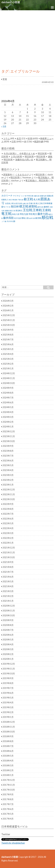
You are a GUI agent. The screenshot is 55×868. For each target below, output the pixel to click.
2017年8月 (8, 799)
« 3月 (4, 127)
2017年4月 (8, 819)
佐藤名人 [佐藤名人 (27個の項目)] (5, 200)
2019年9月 (8, 678)
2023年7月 (8, 456)
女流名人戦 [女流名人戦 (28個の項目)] (9, 203)
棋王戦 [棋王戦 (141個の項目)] (24, 206)
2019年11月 (9, 669)
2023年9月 (8, 446)
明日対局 (42, 154)
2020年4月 (8, 644)
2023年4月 (8, 470)
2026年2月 (8, 306)
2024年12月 (9, 373)
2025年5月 (8, 349)
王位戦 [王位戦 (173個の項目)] (28, 210)
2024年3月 (8, 417)
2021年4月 (8, 586)
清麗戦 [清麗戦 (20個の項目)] (7, 211)
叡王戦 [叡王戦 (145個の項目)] (28, 199)
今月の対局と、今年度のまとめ (19, 154)
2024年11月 (9, 378)
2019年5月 (8, 698)
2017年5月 (8, 814)
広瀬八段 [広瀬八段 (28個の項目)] (32, 203)
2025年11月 (9, 320)
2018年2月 (8, 770)
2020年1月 (8, 659)
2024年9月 (8, 388)
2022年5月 (8, 523)
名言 (19, 139)
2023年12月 (9, 431)
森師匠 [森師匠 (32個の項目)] (46, 207)
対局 (30, 139)
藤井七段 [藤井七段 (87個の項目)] (43, 214)
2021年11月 (9, 553)
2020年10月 (9, 616)
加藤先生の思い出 (24, 160)
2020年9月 (8, 620)
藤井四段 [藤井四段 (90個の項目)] (8, 218)
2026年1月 (8, 310)
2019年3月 (8, 707)
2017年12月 (9, 780)
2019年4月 (8, 703)
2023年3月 (8, 475)
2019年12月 (9, 664)
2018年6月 (8, 751)
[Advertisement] (28, 39)
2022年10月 (9, 499)
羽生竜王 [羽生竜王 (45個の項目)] (33, 214)
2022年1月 (8, 543)
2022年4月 (8, 528)
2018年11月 (9, 727)
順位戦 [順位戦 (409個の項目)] (47, 217)
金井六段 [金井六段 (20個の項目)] (32, 218)
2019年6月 (8, 693)
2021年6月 (8, 577)
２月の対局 (16, 157)
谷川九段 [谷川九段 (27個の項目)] (18, 218)
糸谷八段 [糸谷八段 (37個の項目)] (16, 214)
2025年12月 (9, 315)
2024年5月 (8, 407)
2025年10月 (9, 325)
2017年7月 (8, 804)
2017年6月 (8, 809)
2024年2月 (8, 422)
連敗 (50, 157)
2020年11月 (9, 611)
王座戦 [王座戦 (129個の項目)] (47, 210)
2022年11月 (9, 494)
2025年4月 (8, 354)
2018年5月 (8, 756)
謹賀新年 (8, 175)
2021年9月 (8, 562)
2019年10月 (9, 674)
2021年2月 (8, 596)
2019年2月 (8, 712)
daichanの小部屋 (11, 2)
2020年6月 (8, 635)
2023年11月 (9, 436)
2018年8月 (8, 741)
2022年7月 (8, 514)
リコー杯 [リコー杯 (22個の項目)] (24, 196)
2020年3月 (8, 649)
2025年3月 (8, 359)
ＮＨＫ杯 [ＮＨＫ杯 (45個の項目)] (11, 221)
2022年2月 (8, 538)
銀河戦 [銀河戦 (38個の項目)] (38, 218)
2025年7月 (8, 340)
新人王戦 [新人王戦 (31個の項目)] (39, 203)
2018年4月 (8, 761)
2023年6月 (8, 461)
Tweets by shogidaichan (13, 843)
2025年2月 (8, 364)
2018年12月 (9, 722)
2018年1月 (8, 775)
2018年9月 (8, 736)
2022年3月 (8, 533)
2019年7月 (8, 688)
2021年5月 (8, 582)
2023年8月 (8, 451)
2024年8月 (8, 393)
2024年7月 (8, 398)
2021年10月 (9, 557)
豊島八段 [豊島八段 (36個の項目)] (25, 218)
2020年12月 (9, 606)
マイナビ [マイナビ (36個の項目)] (17, 196)
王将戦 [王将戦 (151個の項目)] (37, 210)
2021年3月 (8, 591)
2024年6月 (8, 403)
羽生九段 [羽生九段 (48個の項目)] (24, 214)
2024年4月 (8, 412)
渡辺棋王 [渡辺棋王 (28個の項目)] (19, 210)
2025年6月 (8, 344)
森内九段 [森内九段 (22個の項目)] (40, 207)
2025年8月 (8, 335)
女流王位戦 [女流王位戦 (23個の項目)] (18, 203)
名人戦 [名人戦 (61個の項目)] (37, 199)
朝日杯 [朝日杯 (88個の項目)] (15, 206)
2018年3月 (8, 766)
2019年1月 (8, 717)
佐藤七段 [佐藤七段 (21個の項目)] (37, 196)
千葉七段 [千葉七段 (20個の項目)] (21, 200)
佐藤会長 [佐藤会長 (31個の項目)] (50, 196)
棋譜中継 (39, 142)
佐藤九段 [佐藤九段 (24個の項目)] (43, 196)
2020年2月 (8, 654)
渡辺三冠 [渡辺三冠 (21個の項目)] (12, 211)
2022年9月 (8, 504)
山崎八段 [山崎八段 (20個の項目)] (25, 203)
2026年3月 (8, 301)
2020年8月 (8, 625)
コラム (7, 139)
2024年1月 (8, 427)
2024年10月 (9, 383)
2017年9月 (8, 795)
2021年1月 (8, 601)
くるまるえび (22, 175)
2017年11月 (9, 785)
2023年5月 (8, 465)
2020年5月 (8, 640)
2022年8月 (8, 509)
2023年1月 (8, 485)
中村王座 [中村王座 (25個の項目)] (30, 196)
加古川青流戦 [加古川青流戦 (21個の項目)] (13, 200)
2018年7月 (8, 746)
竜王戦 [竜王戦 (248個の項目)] (6, 214)
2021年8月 (8, 567)
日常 (14, 142)
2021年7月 (8, 572)
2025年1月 (8, 369)
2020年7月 (8, 630)
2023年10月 (9, 441)
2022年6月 (8, 519)
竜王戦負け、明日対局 (37, 181)
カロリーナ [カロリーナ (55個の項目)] (7, 196)
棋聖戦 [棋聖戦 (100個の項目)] (33, 206)
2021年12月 (9, 548)
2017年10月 (9, 790)
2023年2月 (8, 480)
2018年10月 (9, 732)
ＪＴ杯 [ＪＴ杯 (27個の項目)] (4, 221)
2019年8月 (8, 683)
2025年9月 (8, 330)
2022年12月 (9, 490)
